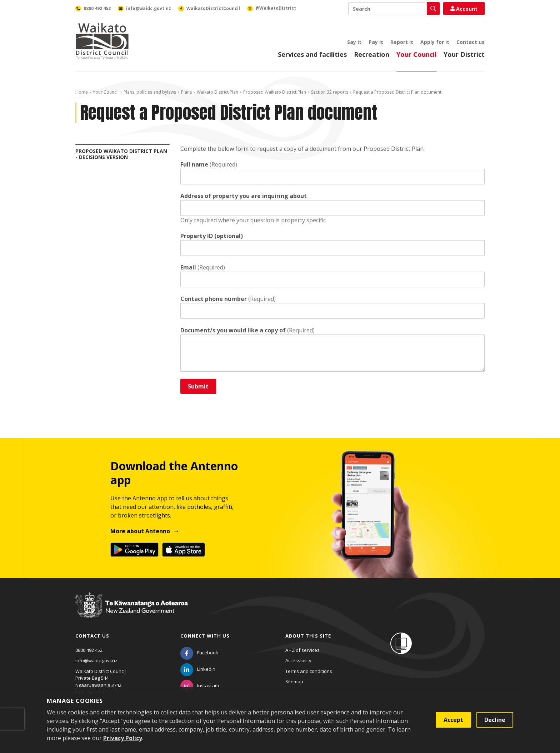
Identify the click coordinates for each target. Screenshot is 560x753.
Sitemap (294, 682)
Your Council (416, 54)
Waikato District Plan (217, 92)
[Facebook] (199, 653)
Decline (495, 720)
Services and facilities (312, 54)
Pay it (376, 42)
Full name (194, 164)
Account (464, 9)
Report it (402, 42)
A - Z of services (302, 650)
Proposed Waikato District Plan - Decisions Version (121, 154)
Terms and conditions (309, 671)
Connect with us (205, 636)
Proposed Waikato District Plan (275, 92)
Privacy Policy (123, 738)
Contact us (471, 42)
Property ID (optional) (212, 236)
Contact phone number (214, 299)
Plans (186, 92)
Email (188, 267)
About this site (308, 636)
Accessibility (298, 660)
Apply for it (435, 42)
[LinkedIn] (198, 669)
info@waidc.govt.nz (96, 660)
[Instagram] (200, 685)
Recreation (372, 54)
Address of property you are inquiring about (244, 196)
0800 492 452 (89, 650)
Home (82, 92)
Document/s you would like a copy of (233, 330)
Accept (453, 720)
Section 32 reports (330, 92)
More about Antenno (140, 531)
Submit (198, 386)
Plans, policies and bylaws (150, 92)
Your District (464, 54)
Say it (354, 42)
